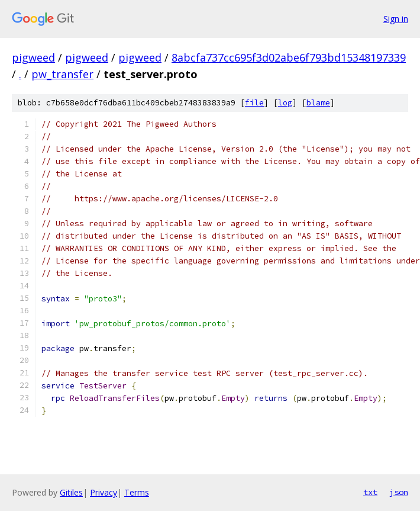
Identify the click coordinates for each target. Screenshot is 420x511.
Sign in (396, 19)
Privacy (104, 492)
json (399, 492)
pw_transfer (62, 74)
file (254, 103)
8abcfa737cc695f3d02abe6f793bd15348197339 (289, 57)
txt (370, 492)
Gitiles (71, 492)
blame (318, 103)
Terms (137, 492)
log (285, 103)
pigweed (33, 57)
